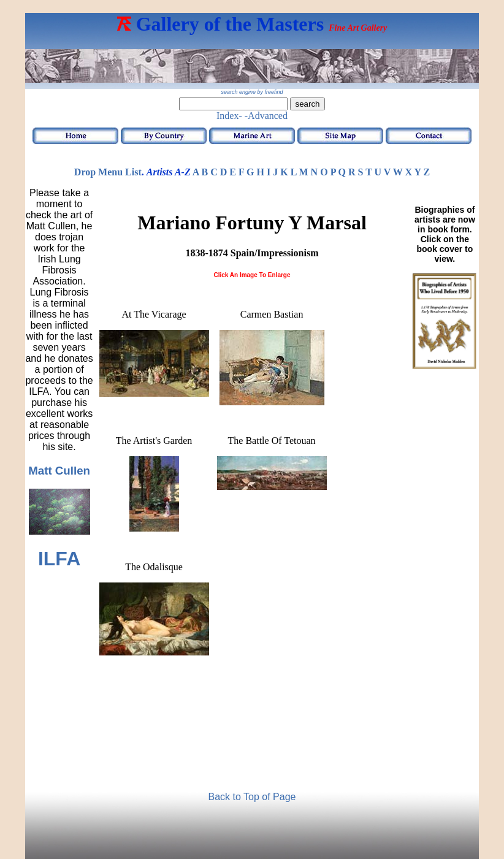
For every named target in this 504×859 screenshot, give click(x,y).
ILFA (59, 559)
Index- (229, 116)
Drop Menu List (108, 172)
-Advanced (266, 116)
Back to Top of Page (252, 797)
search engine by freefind (252, 92)
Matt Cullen (59, 471)
